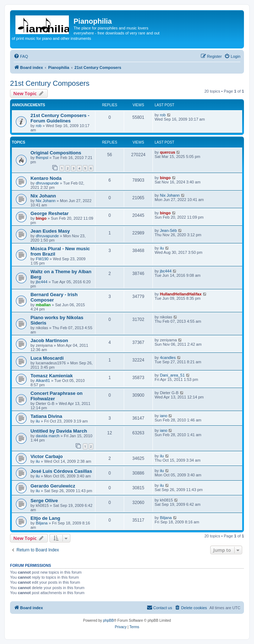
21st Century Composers (50, 83)
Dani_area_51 (172, 375)
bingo (165, 178)
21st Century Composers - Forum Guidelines (60, 118)
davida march (48, 436)
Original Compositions (56, 153)
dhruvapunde (47, 183)
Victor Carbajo (47, 456)
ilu (162, 248)
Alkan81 (43, 381)
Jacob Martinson (49, 340)
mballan (43, 305)
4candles (168, 358)
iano (164, 416)
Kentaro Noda (46, 178)
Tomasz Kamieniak (52, 376)
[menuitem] (21, 56)
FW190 (42, 259)
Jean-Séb (168, 230)
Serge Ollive (44, 501)
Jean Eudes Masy (50, 231)
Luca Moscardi (47, 358)
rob (39, 126)
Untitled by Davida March (59, 431)
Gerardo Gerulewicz (53, 486)
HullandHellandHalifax (181, 294)
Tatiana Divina (46, 416)
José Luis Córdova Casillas (61, 471)
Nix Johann (43, 196)
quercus (168, 152)
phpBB (108, 620)
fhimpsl (42, 158)
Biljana (42, 523)
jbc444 (42, 282)
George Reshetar (50, 213)
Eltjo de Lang (45, 518)
